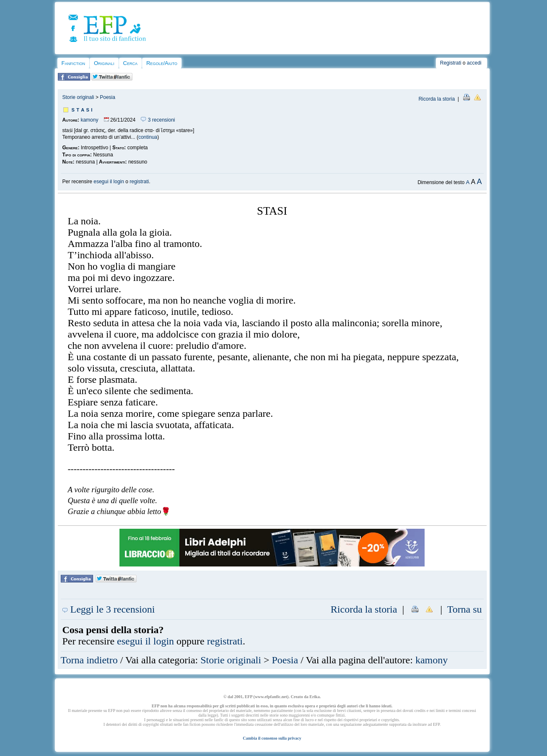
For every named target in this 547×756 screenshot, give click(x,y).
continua (148, 137)
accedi (474, 63)
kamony (89, 120)
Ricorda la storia (437, 99)
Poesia (108, 97)
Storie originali (78, 97)
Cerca (130, 63)
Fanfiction (73, 63)
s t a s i (82, 109)
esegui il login (109, 182)
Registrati (451, 63)
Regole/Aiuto (162, 63)
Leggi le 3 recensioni (109, 609)
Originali (104, 63)
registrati (139, 182)
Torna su (465, 609)
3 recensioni (158, 120)
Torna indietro (89, 660)
